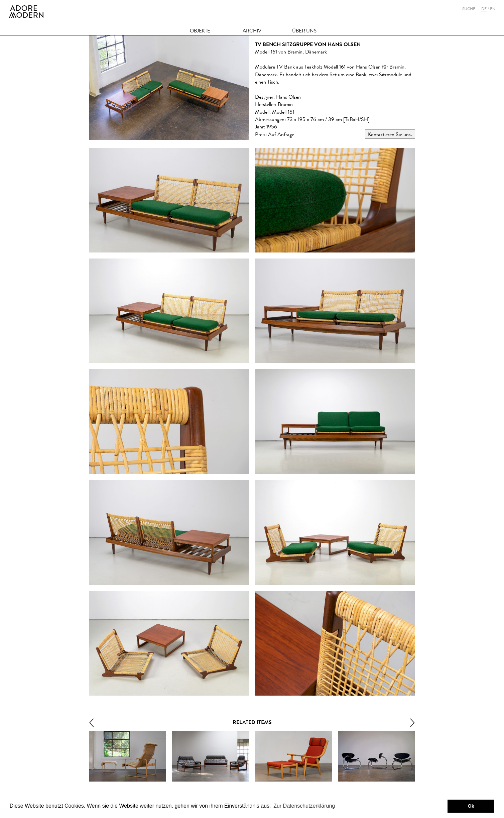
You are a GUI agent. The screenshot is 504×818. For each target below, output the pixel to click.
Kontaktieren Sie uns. (390, 134)
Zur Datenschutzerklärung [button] (304, 806)
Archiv (252, 31)
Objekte (200, 31)
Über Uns (304, 31)
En (493, 9)
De (484, 9)
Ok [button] (471, 806)
